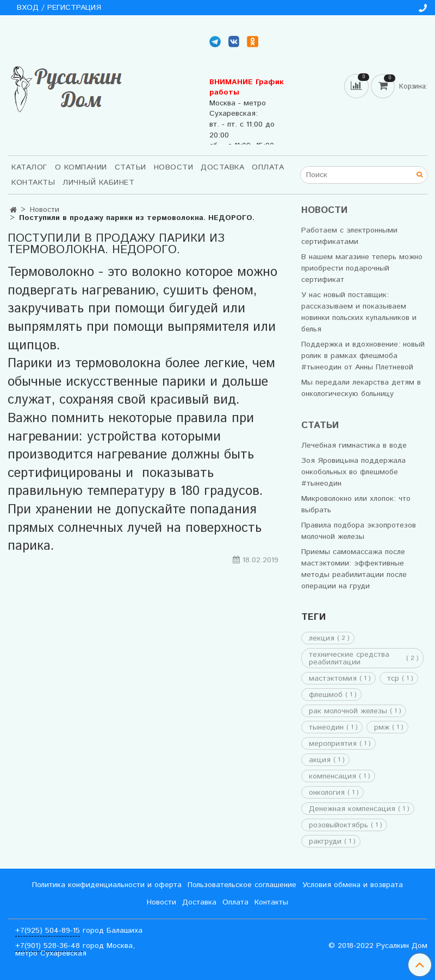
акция (320, 760)
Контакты (33, 183)
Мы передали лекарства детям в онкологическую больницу (361, 388)
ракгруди (325, 841)
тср (393, 679)
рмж (382, 727)
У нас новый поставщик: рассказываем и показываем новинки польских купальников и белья (359, 312)
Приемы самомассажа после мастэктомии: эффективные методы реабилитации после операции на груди (354, 569)
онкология (327, 793)
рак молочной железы (348, 711)
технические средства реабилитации (349, 658)
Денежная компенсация (352, 809)
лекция (322, 638)
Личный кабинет (98, 183)
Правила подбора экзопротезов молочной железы (359, 531)
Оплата (268, 167)
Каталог (29, 167)
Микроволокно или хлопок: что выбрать (356, 504)
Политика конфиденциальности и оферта (107, 885)
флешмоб (326, 695)
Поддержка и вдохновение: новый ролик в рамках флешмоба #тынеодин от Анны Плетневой (363, 356)
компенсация (333, 776)
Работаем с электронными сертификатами (349, 236)
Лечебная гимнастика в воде (354, 445)
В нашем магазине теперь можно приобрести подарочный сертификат (362, 268)
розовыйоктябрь (338, 825)
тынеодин (326, 727)
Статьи (130, 167)
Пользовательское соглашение (242, 885)
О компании (81, 167)
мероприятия (333, 744)
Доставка (222, 167)
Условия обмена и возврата (353, 885)
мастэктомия (333, 679)
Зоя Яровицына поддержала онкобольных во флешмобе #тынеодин (353, 472)
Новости (174, 167)
